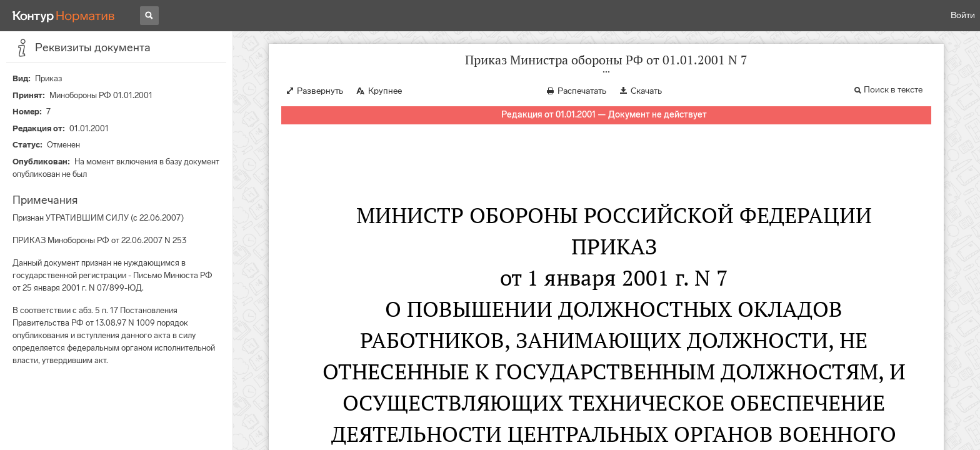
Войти (963, 15)
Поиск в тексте (893, 90)
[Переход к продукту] (64, 16)
